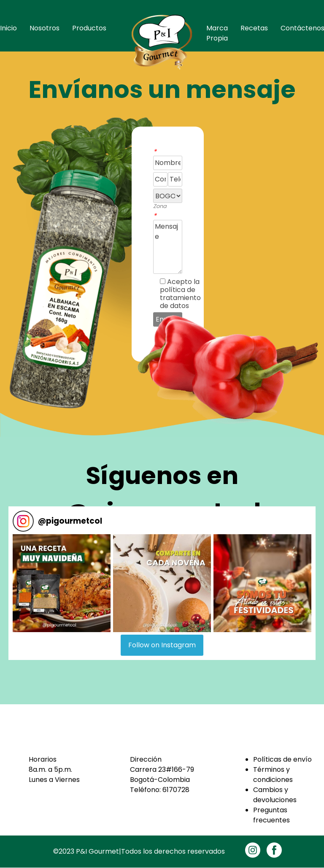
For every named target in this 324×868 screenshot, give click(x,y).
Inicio (8, 28)
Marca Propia (217, 33)
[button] (62, 583)
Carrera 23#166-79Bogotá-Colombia (162, 775)
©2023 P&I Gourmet (86, 851)
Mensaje (168, 247)
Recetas (254, 28)
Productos (89, 28)
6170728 (176, 790)
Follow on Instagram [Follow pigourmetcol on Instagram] (162, 645)
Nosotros (45, 28)
